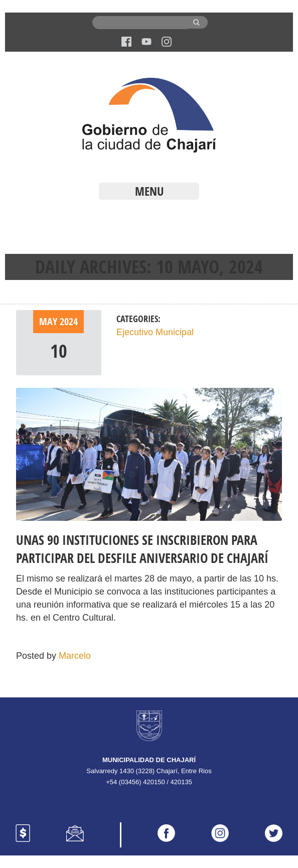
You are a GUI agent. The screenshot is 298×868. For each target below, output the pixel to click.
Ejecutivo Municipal (155, 332)
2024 (69, 321)
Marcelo (75, 656)
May (49, 321)
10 (59, 351)
